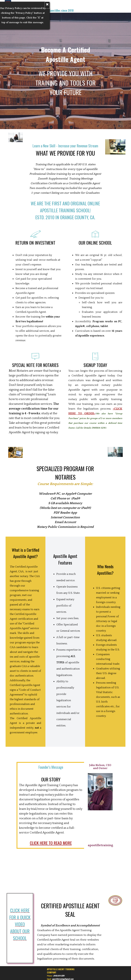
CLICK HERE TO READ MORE (51, 843)
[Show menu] (8, 3)
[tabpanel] (30, 5)
